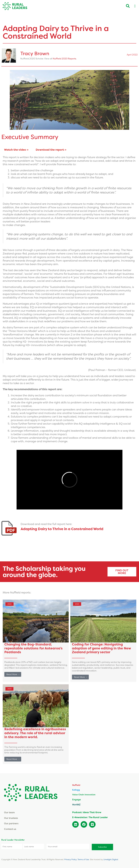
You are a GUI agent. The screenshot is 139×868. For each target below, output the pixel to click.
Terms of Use (83, 859)
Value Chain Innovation (84, 795)
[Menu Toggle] (135, 6)
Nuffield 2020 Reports (64, 59)
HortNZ (76, 804)
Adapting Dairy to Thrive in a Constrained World (62, 529)
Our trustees (11, 818)
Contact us (10, 829)
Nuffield (76, 785)
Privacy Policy (70, 859)
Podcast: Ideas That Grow (87, 812)
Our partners (11, 823)
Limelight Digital (111, 859)
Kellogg (76, 790)
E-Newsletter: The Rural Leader (90, 817)
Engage (76, 799)
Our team (9, 812)
